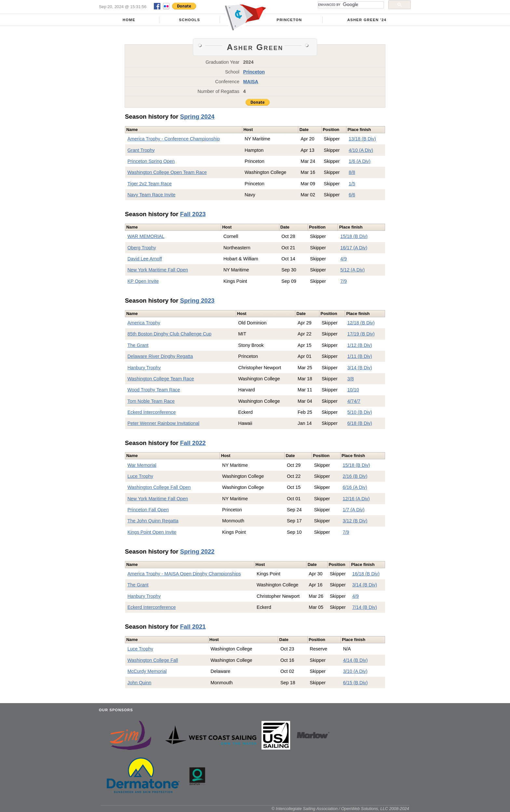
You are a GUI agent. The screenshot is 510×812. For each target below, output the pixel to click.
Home (129, 20)
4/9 (343, 259)
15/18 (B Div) (354, 236)
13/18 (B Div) (362, 139)
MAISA (251, 82)
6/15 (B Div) (356, 683)
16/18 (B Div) (366, 574)
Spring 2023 (197, 301)
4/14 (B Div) (356, 660)
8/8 (352, 172)
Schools (189, 20)
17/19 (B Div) (361, 334)
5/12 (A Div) (352, 270)
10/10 (353, 390)
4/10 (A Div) (361, 150)
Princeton (289, 20)
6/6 (352, 195)
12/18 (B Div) (361, 323)
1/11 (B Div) (360, 356)
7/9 (343, 281)
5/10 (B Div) (360, 412)
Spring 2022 (197, 551)
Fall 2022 (193, 443)
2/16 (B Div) (355, 476)
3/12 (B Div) (355, 521)
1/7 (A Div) (354, 510)
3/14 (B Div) (360, 368)
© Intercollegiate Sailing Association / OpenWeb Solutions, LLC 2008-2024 (340, 809)
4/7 (351, 401)
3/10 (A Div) (355, 671)
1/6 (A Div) (360, 161)
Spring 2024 (197, 117)
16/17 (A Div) (354, 248)
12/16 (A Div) (356, 499)
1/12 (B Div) (360, 345)
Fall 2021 (193, 627)
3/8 (351, 379)
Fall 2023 (193, 214)
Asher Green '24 (367, 20)
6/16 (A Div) (355, 487)
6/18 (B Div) (360, 423)
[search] (350, 5)
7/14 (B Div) (365, 607)
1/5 (352, 184)
